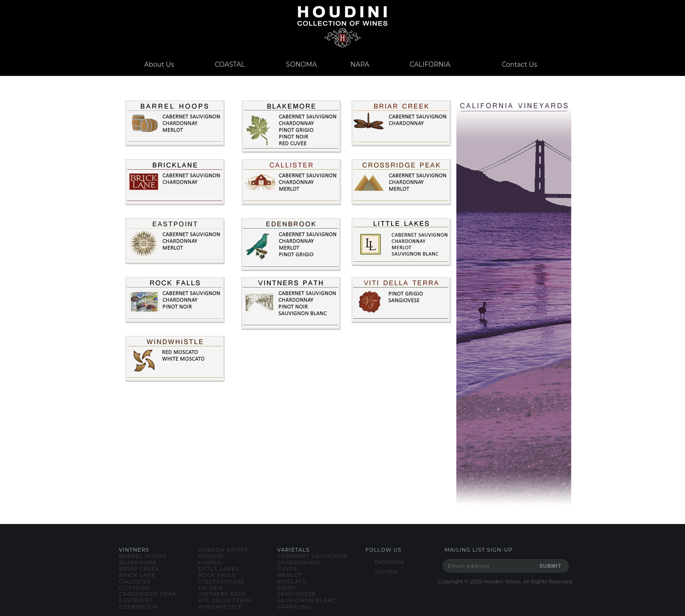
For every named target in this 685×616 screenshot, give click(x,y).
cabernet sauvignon (313, 556)
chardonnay (299, 563)
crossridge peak (148, 594)
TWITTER (386, 572)
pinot (287, 588)
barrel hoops (143, 556)
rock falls (217, 575)
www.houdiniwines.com (342, 26)
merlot (290, 575)
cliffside (135, 588)
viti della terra (226, 600)
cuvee (288, 569)
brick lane (138, 575)
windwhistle (220, 607)
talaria (211, 588)
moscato (292, 581)
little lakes (219, 569)
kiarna (210, 563)
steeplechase (222, 581)
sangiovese (297, 594)
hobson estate (224, 550)
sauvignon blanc (307, 600)
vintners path (222, 594)
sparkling (295, 607)
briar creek (140, 569)
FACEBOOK (390, 562)
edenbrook (139, 607)
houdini (212, 556)
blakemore (138, 563)
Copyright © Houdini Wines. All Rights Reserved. (505, 581)
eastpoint (136, 600)
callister (135, 581)
